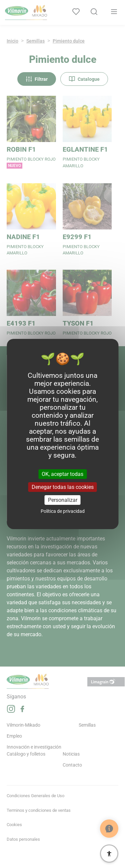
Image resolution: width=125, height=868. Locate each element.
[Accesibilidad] (109, 854)
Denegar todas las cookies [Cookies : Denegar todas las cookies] (63, 487)
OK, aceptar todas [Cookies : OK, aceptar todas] (62, 474)
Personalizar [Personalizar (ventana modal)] (63, 500)
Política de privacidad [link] (63, 511)
